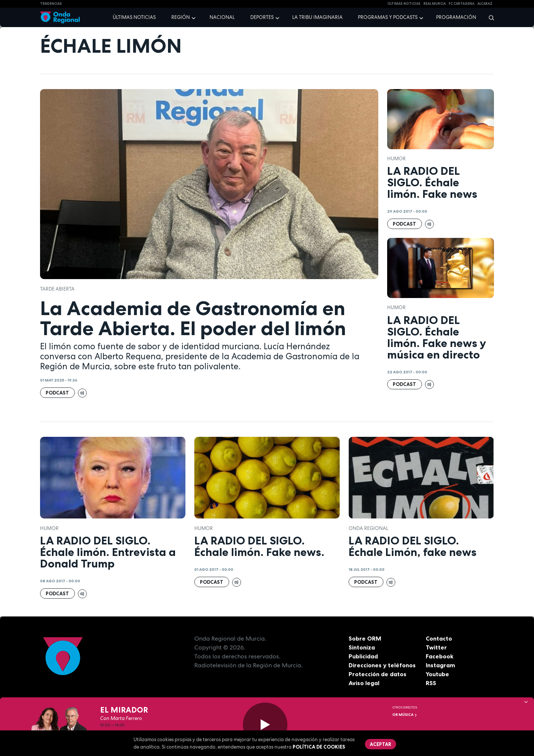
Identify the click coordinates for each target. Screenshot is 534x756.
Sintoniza (362, 647)
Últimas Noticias (404, 4)
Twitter (436, 647)
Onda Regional (368, 528)
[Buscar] (489, 17)
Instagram (440, 665)
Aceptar (380, 744)
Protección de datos (378, 674)
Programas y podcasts (388, 17)
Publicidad (363, 656)
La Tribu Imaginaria (317, 17)
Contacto (439, 638)
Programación (456, 17)
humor (396, 159)
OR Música (405, 715)
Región (181, 17)
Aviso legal (364, 683)
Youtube (437, 674)
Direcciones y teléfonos (382, 665)
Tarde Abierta (57, 289)
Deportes (262, 17)
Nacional (222, 17)
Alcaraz (485, 4)
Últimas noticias (134, 17)
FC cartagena (462, 4)
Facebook (440, 656)
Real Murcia (435, 4)
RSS (431, 683)
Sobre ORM (365, 638)
